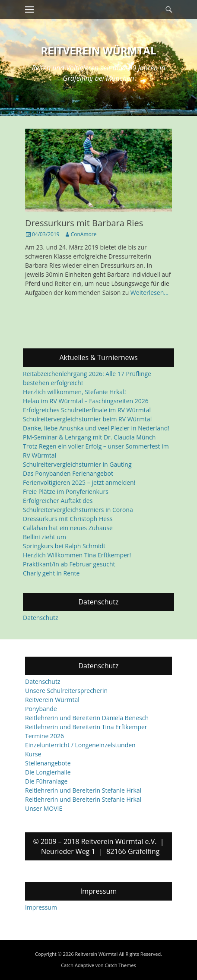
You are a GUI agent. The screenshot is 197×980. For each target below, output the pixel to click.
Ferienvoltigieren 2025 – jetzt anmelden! (79, 482)
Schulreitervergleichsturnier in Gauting (77, 464)
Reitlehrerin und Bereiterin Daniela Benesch (87, 718)
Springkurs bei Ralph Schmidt (64, 546)
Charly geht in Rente (51, 573)
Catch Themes (120, 965)
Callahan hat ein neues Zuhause (68, 528)
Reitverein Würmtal (99, 50)
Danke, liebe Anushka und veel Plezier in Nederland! (96, 428)
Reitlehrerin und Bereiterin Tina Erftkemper (86, 727)
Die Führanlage (46, 782)
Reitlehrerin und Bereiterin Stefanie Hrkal (83, 791)
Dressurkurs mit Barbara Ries (84, 223)
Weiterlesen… (149, 292)
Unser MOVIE (44, 809)
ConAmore (84, 234)
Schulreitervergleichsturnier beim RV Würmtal (87, 419)
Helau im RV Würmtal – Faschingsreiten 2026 (86, 401)
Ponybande (41, 709)
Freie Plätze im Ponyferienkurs (66, 492)
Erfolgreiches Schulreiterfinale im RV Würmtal (87, 410)
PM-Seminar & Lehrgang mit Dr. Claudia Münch (89, 437)
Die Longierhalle (48, 773)
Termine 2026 (44, 736)
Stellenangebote (48, 763)
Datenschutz (40, 618)
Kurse (33, 754)
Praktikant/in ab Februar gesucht (69, 564)
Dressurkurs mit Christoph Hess (68, 519)
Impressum (41, 907)
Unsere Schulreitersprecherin (66, 691)
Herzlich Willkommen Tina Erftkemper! (77, 555)
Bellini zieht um (44, 537)
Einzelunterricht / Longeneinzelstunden (80, 745)
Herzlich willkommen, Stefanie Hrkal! (74, 392)
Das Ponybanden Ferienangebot (68, 473)
